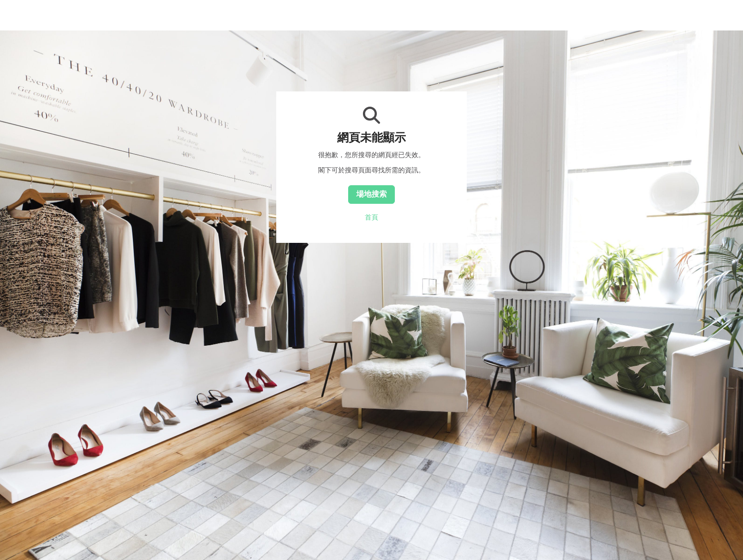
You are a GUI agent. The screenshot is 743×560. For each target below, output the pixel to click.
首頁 (371, 217)
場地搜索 (371, 194)
